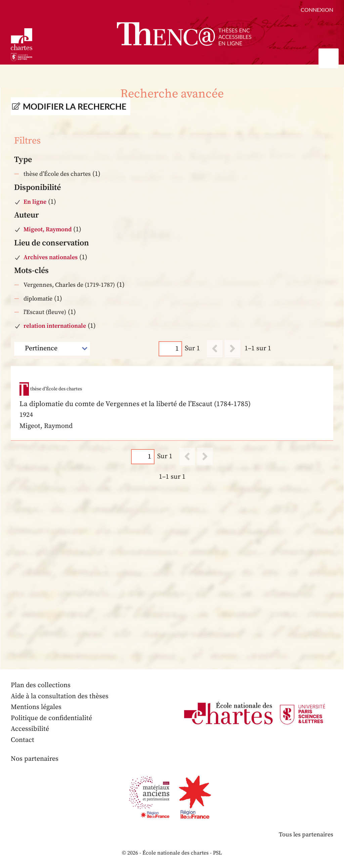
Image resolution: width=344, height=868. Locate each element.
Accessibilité (30, 729)
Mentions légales (36, 707)
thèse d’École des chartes (57, 174)
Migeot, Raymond (48, 229)
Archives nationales (51, 257)
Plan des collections (41, 685)
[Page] (170, 349)
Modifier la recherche (75, 106)
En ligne (35, 202)
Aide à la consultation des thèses (60, 696)
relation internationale (55, 326)
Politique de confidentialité (51, 718)
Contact (23, 740)
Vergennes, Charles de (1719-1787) (69, 285)
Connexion (317, 10)
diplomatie (38, 299)
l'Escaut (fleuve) (45, 312)
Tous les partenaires (306, 835)
